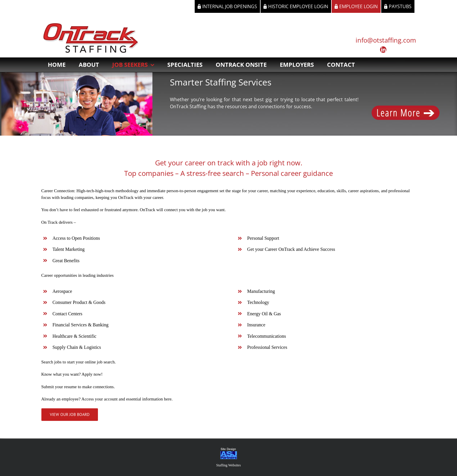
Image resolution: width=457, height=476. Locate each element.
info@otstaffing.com (386, 40)
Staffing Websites (228, 465)
